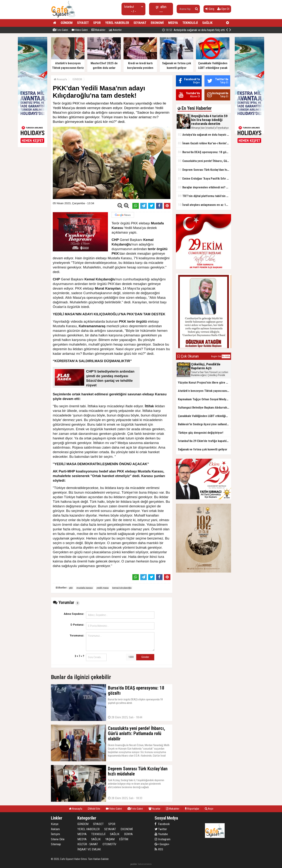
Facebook (162, 824)
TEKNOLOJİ (190, 23)
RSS (159, 849)
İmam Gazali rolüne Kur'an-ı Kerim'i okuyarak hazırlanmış (204, 143)
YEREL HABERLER (117, 23)
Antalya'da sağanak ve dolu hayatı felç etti (204, 135)
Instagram (163, 839)
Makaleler (98, 30)
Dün (220, 356)
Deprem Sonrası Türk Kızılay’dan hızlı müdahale (204, 170)
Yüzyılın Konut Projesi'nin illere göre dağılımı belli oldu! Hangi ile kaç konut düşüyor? (204, 382)
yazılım (134, 864)
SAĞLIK (207, 23)
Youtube (161, 834)
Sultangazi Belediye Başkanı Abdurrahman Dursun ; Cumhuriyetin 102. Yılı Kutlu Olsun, (204, 407)
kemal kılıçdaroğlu (122, 588)
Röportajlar (192, 809)
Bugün (214, 356)
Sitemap (56, 844)
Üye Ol (223, 9)
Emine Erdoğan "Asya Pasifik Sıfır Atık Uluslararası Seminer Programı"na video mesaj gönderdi (204, 178)
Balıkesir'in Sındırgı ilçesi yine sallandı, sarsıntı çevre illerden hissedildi (204, 424)
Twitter (161, 829)
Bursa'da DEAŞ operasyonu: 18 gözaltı (204, 152)
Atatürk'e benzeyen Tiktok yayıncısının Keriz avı (204, 391)
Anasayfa (60, 79)
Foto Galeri (60, 30)
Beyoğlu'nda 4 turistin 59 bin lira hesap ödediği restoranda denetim (197, 30)
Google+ (162, 844)
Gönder (145, 657)
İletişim (55, 834)
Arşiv (209, 809)
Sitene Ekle (58, 839)
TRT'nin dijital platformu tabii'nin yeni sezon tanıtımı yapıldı (204, 196)
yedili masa (103, 588)
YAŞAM (110, 839)
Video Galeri (80, 30)
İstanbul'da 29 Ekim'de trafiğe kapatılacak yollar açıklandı (204, 441)
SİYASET (83, 23)
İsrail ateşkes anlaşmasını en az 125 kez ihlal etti (204, 205)
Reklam (55, 829)
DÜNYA (128, 834)
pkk (71, 588)
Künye (55, 824)
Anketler (115, 30)
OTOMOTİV (109, 844)
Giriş (210, 9)
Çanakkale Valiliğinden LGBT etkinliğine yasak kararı (204, 416)
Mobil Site (94, 809)
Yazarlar (154, 809)
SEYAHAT (140, 23)
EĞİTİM (124, 839)
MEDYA (173, 23)
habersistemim (145, 864)
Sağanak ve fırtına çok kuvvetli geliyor (203, 449)
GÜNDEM (67, 23)
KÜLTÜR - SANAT (88, 844)
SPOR (97, 23)
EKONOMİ (157, 23)
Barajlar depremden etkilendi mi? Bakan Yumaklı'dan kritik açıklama (204, 187)
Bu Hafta (226, 356)
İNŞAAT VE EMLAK (89, 849)
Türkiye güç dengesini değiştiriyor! (201, 433)
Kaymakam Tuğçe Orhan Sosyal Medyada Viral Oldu (204, 399)
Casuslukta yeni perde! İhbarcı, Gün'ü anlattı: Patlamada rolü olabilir (204, 161)
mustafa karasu (85, 588)
